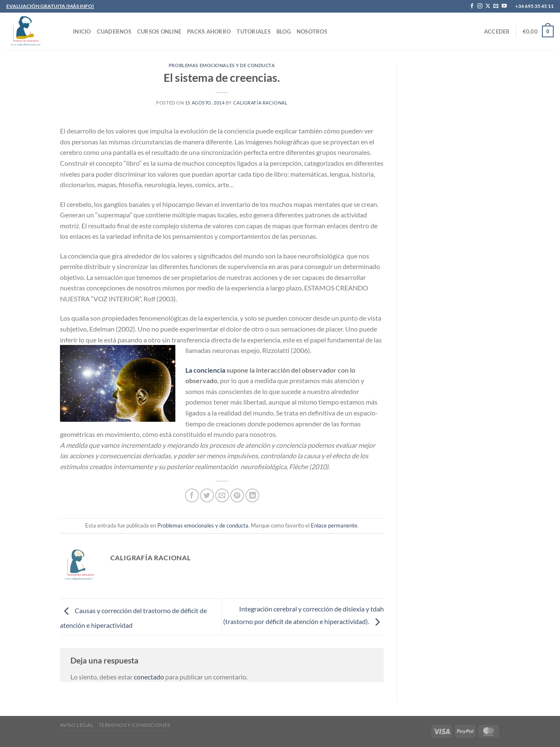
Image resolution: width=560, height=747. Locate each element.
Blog (284, 31)
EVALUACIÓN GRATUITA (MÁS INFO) (50, 6)
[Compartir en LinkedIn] (252, 495)
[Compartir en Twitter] (207, 495)
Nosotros (312, 31)
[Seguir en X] (488, 6)
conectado (149, 677)
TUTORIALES (254, 31)
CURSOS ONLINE (159, 31)
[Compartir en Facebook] (192, 495)
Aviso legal (77, 725)
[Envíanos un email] (496, 6)
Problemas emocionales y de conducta (222, 65)
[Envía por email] (222, 495)
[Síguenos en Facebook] (472, 6)
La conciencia (205, 370)
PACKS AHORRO (209, 31)
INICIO (82, 31)
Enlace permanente (334, 525)
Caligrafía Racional (260, 103)
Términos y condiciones (134, 725)
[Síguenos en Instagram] (480, 6)
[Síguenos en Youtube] (504, 6)
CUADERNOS (114, 31)
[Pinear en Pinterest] (237, 495)
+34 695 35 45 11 (534, 6)
